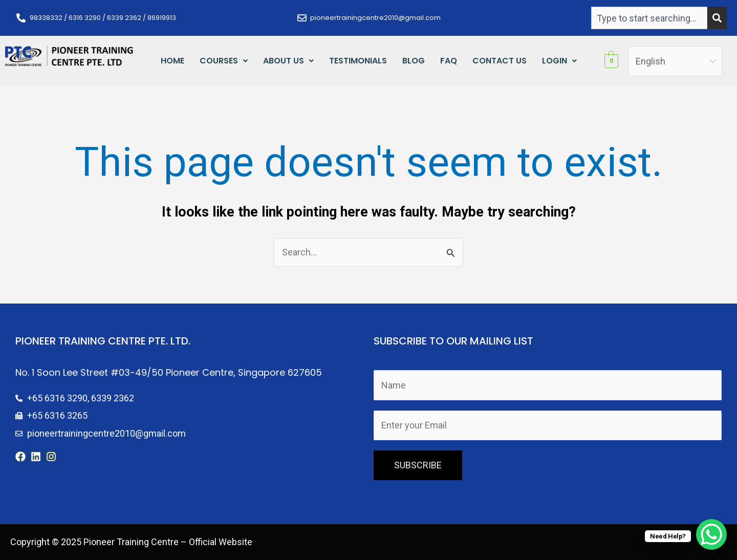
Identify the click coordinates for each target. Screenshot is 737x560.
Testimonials (358, 61)
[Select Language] (676, 61)
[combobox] (649, 18)
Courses (224, 61)
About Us (288, 61)
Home (172, 61)
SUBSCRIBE (418, 465)
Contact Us (500, 61)
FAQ (449, 61)
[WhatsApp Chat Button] (711, 534)
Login (559, 61)
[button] (224, 61)
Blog (414, 61)
